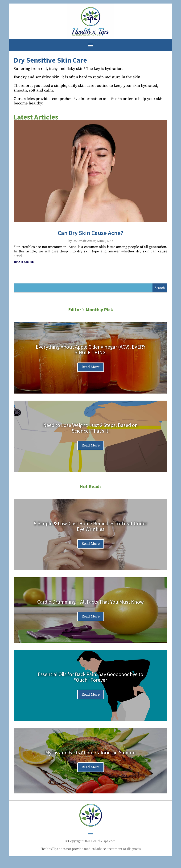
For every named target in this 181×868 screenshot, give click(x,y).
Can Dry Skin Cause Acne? (90, 233)
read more (24, 262)
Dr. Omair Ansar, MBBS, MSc (93, 241)
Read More (91, 367)
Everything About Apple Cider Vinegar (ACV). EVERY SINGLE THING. (91, 350)
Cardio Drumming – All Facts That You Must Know (90, 602)
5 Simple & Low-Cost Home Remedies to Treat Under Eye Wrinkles (91, 526)
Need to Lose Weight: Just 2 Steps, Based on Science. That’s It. (90, 428)
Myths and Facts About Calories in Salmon (90, 753)
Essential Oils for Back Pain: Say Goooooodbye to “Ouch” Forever (90, 677)
